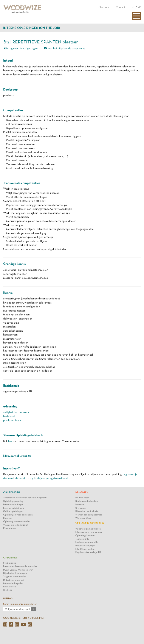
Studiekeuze (10, 563)
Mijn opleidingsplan (13, 583)
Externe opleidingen (14, 508)
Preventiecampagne (85, 546)
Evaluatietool (10, 528)
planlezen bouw (12, 420)
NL (133, 7)
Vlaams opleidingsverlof (15, 525)
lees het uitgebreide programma (65, 48)
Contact (120, 7)
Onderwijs (10, 558)
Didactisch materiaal (14, 580)
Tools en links (82, 539)
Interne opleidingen (13, 505)
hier (11, 441)
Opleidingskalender (85, 535)
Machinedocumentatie (87, 542)
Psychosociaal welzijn (88, 552)
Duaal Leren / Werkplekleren (18, 570)
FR (139, 7)
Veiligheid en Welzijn (90, 523)
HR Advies (81, 492)
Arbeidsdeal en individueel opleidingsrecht (25, 498)
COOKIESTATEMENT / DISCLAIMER (24, 618)
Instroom (80, 505)
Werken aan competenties (89, 515)
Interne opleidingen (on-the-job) (32, 28)
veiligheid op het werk (16, 412)
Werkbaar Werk (83, 518)
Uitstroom (81, 508)
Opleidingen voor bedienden (18, 515)
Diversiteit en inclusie (87, 511)
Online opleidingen (13, 511)
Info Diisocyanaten (85, 549)
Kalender (8, 518)
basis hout (9, 416)
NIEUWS (8, 598)
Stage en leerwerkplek (15, 576)
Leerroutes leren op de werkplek (20, 566)
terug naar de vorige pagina (21, 48)
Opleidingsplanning (13, 501)
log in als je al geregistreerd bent (49, 478)
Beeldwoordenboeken (87, 501)
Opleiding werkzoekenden (17, 521)
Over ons (104, 7)
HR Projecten (82, 498)
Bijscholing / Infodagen (15, 573)
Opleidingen (12, 492)
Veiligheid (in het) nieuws (88, 529)
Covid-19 (8, 590)
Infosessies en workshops (89, 532)
